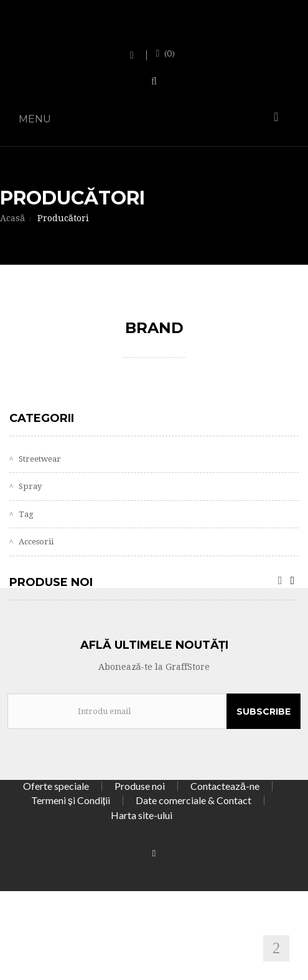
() (169, 53)
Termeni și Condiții (71, 800)
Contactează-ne (225, 786)
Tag (25, 514)
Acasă (12, 218)
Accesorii (35, 542)
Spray (29, 486)
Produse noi (51, 582)
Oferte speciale (56, 786)
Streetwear (39, 459)
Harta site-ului (142, 815)
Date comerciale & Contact (194, 800)
